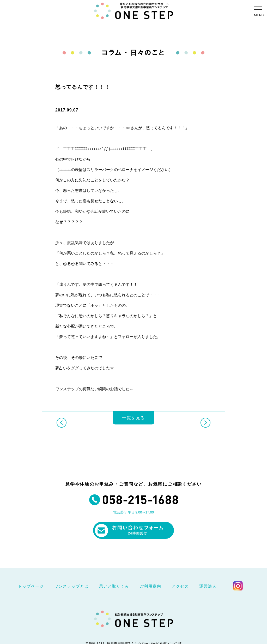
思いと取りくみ (114, 586)
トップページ (31, 586)
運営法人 (208, 586)
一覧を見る (133, 422)
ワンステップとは (71, 586)
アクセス (180, 586)
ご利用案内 (151, 586)
